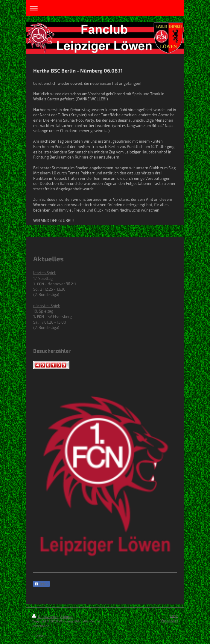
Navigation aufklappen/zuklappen (105, 8)
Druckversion (45, 617)
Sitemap (67, 617)
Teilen (41, 584)
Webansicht (170, 620)
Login (174, 616)
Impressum (40, 635)
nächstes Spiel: (47, 306)
